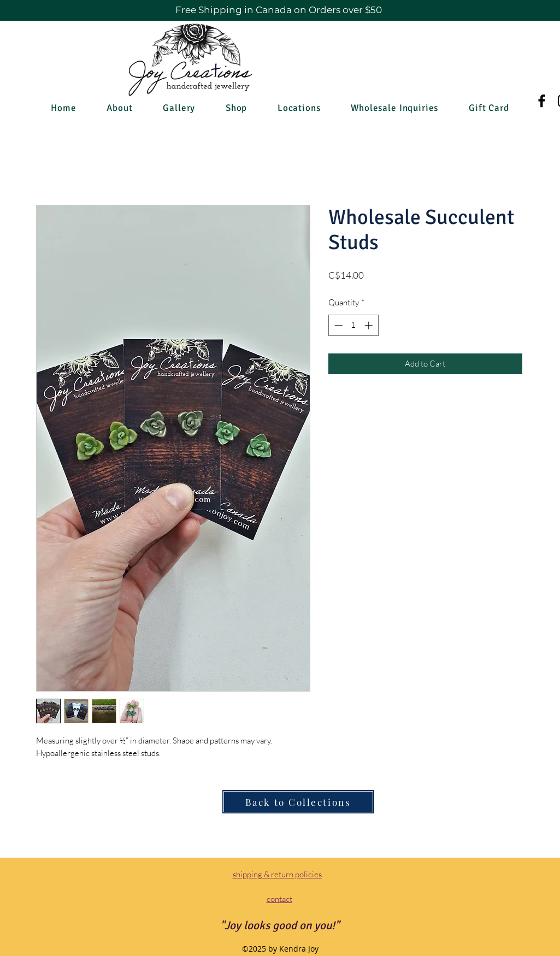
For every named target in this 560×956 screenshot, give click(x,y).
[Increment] (370, 325)
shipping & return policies (277, 874)
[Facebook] (542, 101)
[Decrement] (337, 325)
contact (279, 899)
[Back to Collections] (298, 802)
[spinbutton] (353, 325)
